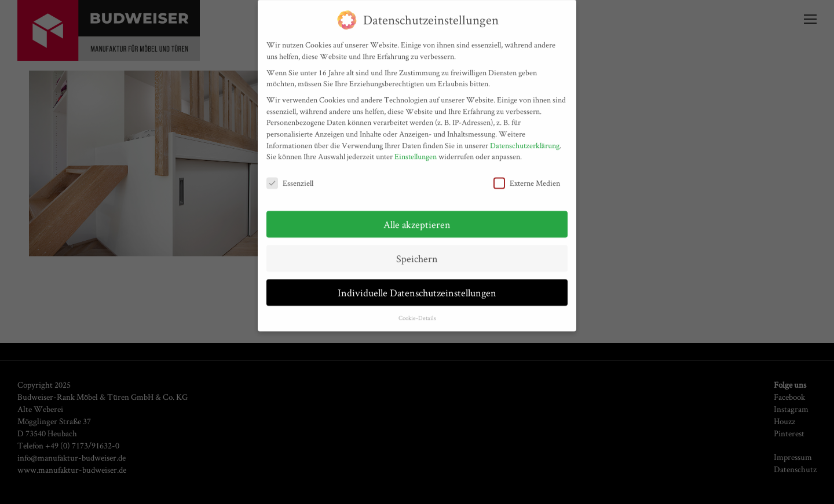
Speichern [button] (417, 254)
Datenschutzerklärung (525, 141)
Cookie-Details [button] (417, 313)
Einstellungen (416, 152)
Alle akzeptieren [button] (417, 220)
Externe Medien (527, 179)
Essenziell (290, 179)
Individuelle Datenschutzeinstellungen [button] (417, 288)
